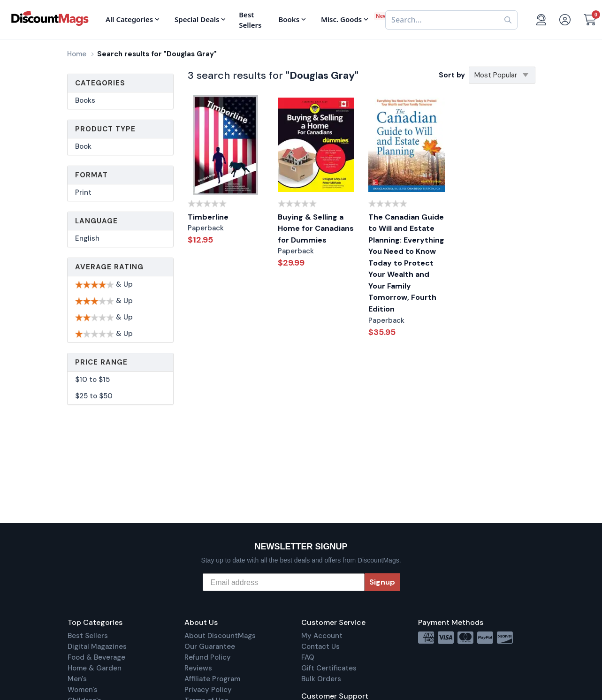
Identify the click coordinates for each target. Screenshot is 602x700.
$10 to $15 (92, 380)
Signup (382, 582)
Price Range (101, 362)
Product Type (105, 129)
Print (83, 192)
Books (85, 100)
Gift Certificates (329, 668)
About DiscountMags (220, 636)
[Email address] (284, 582)
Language (96, 221)
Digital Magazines (97, 647)
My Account (322, 636)
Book (83, 146)
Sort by (452, 75)
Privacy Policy (208, 690)
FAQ (308, 657)
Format (91, 175)
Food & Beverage (96, 657)
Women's (83, 690)
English (87, 238)
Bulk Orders (321, 679)
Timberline (208, 217)
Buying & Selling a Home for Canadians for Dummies (316, 228)
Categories (100, 83)
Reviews (198, 668)
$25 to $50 (94, 396)
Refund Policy (208, 657)
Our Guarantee (210, 647)
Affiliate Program (212, 679)
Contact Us (320, 647)
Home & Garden (95, 668)
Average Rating (109, 267)
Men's (77, 679)
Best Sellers (88, 636)
